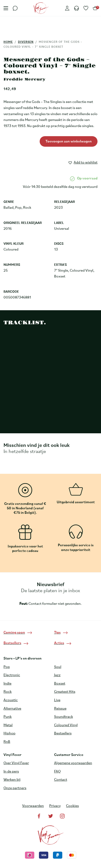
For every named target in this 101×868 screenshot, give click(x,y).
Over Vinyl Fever (16, 763)
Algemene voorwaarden (73, 763)
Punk (8, 717)
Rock (8, 692)
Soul (58, 667)
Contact (61, 780)
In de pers (11, 772)
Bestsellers (63, 733)
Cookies (72, 806)
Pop (7, 667)
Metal (8, 725)
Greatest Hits (65, 692)
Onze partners (15, 788)
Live (57, 700)
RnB (7, 742)
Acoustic (11, 700)
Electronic (12, 675)
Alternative (12, 709)
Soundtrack (64, 717)
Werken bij (12, 780)
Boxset (60, 684)
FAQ (57, 772)
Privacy (55, 806)
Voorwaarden (33, 806)
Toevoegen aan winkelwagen (69, 142)
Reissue (60, 709)
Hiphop (9, 733)
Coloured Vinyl (66, 725)
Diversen (26, 42)
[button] (83, 162)
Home (8, 42)
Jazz (57, 675)
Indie (7, 684)
